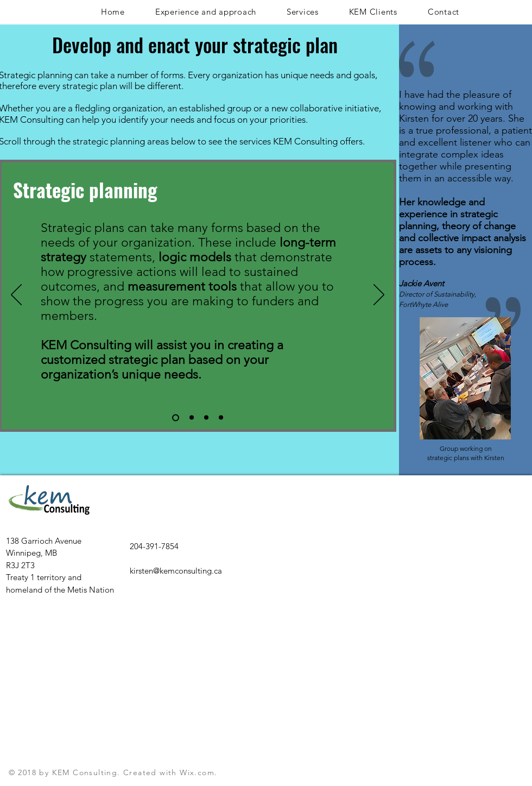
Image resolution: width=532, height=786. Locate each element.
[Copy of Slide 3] (221, 418)
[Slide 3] (206, 418)
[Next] (379, 295)
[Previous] (16, 295)
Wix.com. (198, 772)
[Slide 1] (176, 417)
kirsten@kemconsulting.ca (176, 571)
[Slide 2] (192, 418)
